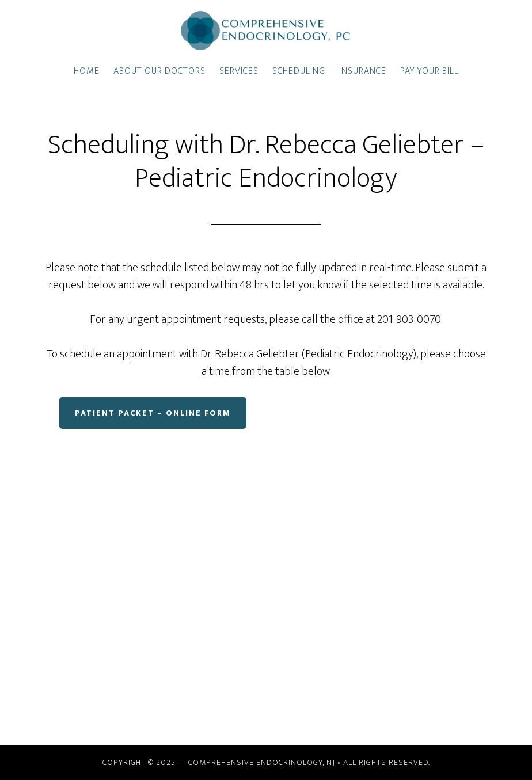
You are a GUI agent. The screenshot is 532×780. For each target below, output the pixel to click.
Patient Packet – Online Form (153, 413)
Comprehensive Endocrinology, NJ (262, 762)
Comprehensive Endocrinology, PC (266, 31)
